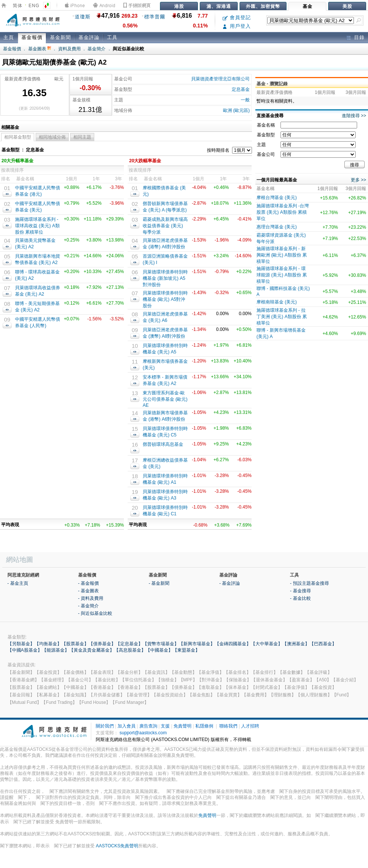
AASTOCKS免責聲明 (117, 846)
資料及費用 (69, 49)
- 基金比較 (300, 598)
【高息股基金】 (130, 650)
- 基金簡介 (88, 606)
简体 (18, 6)
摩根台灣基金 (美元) (277, 198)
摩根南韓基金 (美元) (277, 302)
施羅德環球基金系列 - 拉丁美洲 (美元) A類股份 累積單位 (282, 317)
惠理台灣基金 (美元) (277, 227)
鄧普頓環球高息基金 (163, 444)
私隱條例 (204, 726)
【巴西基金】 (323, 644)
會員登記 (237, 17)
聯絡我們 (228, 726)
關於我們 (105, 726)
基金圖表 (40, 49)
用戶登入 (237, 26)
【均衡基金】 (48, 644)
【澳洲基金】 (296, 644)
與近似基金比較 (128, 49)
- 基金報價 (88, 583)
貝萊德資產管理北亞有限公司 (220, 79)
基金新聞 (60, 37)
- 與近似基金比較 (95, 613)
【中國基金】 (159, 650)
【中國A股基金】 (25, 650)
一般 (245, 100)
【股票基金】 (75, 644)
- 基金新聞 (159, 583)
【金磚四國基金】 (233, 644)
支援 (165, 726)
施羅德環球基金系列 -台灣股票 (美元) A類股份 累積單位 (283, 212)
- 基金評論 (230, 583)
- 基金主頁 (18, 583)
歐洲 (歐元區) (236, 110)
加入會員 (127, 726)
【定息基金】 (129, 644)
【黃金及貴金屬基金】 (92, 650)
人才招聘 (250, 726)
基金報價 (32, 37)
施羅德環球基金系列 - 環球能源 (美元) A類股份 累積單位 (282, 275)
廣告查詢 (148, 726)
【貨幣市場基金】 (161, 644)
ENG (34, 6)
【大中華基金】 (267, 644)
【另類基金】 (21, 644)
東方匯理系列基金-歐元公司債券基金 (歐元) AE (165, 399)
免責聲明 (182, 726)
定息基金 (241, 89)
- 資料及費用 (91, 598)
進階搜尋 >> (354, 116)
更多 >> (358, 180)
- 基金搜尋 (300, 591)
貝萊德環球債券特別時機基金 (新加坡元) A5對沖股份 (165, 278)
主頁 (9, 37)
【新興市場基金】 (197, 644)
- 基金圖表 (88, 591)
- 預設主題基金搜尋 (309, 583)
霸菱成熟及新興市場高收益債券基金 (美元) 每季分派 (165, 226)
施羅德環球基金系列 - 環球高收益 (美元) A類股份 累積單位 (37, 226)
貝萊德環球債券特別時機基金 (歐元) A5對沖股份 (165, 299)
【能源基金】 (56, 650)
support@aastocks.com (143, 733)
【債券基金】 (102, 644)
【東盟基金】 (186, 650)
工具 (112, 37)
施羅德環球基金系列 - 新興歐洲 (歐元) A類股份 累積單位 (282, 255)
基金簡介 (97, 49)
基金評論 (89, 37)
